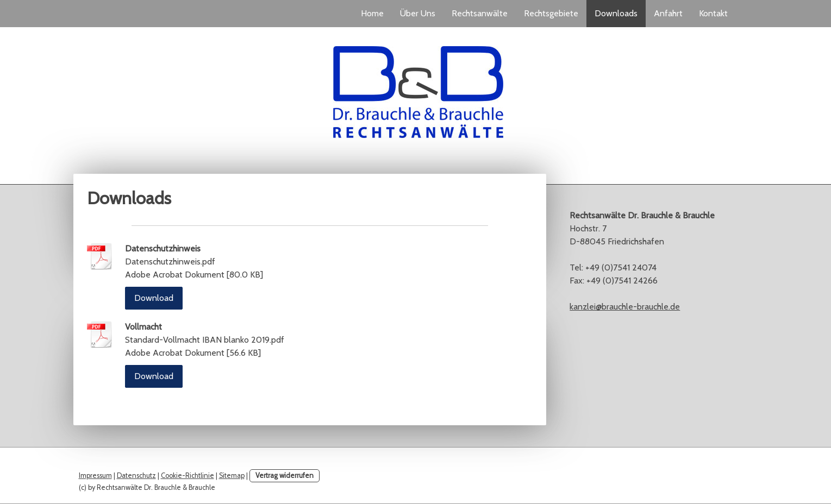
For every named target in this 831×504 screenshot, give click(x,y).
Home (372, 13)
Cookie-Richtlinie (188, 475)
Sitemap (232, 475)
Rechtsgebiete (551, 13)
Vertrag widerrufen (285, 475)
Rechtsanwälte (480, 13)
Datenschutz (136, 475)
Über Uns (418, 13)
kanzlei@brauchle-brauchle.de (625, 307)
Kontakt (713, 13)
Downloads (616, 13)
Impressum (95, 475)
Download (154, 298)
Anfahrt (668, 13)
